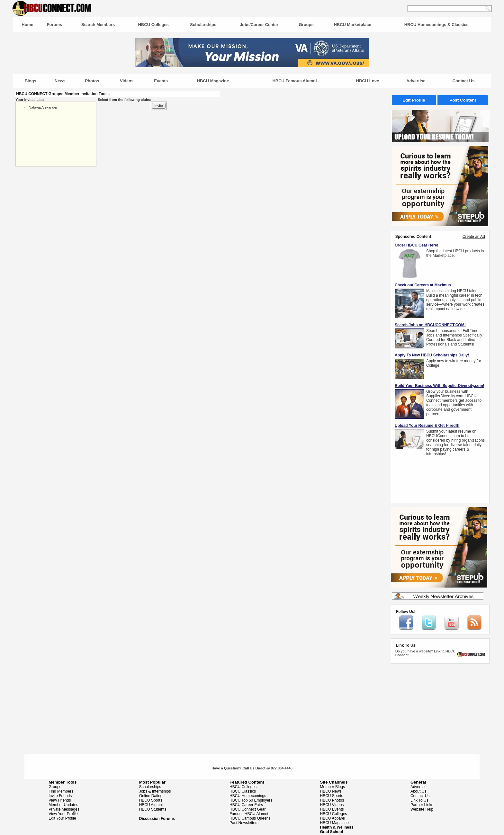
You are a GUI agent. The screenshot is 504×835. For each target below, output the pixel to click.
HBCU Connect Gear (248, 809)
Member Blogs (333, 787)
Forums (55, 25)
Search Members (98, 25)
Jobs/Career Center (259, 25)
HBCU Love (368, 81)
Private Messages (64, 809)
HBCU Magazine (213, 81)
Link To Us (419, 800)
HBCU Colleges (153, 25)
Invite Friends (60, 796)
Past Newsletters (244, 823)
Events (161, 81)
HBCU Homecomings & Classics (437, 25)
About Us (418, 791)
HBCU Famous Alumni (294, 81)
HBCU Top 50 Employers (251, 800)
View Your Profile (63, 814)
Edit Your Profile (62, 818)
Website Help (422, 809)
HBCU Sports (151, 800)
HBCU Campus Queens (250, 818)
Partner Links (422, 805)
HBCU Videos (332, 805)
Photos (92, 81)
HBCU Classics (243, 791)
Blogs (31, 81)
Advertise (416, 81)
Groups (306, 25)
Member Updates (63, 805)
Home (27, 25)
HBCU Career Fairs (246, 805)
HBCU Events (332, 809)
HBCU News (331, 791)
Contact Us (464, 81)
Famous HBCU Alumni (249, 814)
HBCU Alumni (151, 805)
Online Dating (151, 796)
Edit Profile (414, 100)
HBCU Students (153, 809)
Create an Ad (474, 237)
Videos (127, 81)
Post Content (463, 100)
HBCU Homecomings (248, 796)
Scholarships (203, 25)
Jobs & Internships (155, 791)
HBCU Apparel (333, 818)
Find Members (61, 791)
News (60, 81)
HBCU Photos (332, 800)
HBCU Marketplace (352, 25)
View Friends (60, 800)
